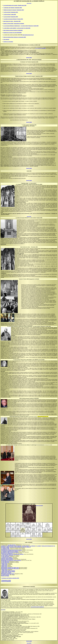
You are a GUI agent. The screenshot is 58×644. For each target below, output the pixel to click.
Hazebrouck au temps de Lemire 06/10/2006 (12, 33)
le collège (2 (18, 547)
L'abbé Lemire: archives (6, 573)
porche (51, 546)
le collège (7, 547)
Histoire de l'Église (5, 576)
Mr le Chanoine (41, 48)
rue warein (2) (13, 547)
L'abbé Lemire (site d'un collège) (8, 572)
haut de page (29, 217)
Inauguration (32, 279)
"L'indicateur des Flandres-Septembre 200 (29, 62)
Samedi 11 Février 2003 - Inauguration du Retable (14, 24)
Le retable (39, 546)
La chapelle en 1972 (5, 549)
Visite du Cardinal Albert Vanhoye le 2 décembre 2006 (14, 37)
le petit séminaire (18, 546)
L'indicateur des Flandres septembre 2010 (10, 578)
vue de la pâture (25, 546)
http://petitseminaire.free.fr (28, 35)
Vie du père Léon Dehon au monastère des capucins (13, 554)
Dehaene (16, 326)
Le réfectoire (33, 546)
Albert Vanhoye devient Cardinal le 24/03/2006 (13, 30)
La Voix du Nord (26, 125)
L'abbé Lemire (4, 563)
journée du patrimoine (6, 581)
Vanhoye (24, 398)
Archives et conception (8, 42)
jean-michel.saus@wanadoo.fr (37, 607)
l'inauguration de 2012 (6, 580)
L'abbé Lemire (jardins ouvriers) (8, 571)
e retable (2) (28, 547)
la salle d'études (10, 546)
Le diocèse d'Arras (5, 575)
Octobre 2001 (39, 218)
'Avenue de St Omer (46, 546)
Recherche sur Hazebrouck (7, 553)
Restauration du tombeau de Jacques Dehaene (11, 560)
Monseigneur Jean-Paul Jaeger (8, 574)
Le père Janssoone (5, 556)
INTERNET (30, 542)
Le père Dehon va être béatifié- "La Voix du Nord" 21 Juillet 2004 (17, 28)
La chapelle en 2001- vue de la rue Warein (10, 552)
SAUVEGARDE (26, 1)
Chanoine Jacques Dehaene (7, 558)
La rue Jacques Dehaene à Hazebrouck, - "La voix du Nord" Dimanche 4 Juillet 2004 (21, 26)
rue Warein (4, 546)
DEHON (36, 360)
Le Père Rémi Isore (5, 561)
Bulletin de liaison (19, 76)
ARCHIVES (33, 587)
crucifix (23, 547)
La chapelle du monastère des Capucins (10, 551)
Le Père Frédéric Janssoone (7, 555)
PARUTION (12, 416)
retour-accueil (29, 3)
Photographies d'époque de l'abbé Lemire (10, 569)
